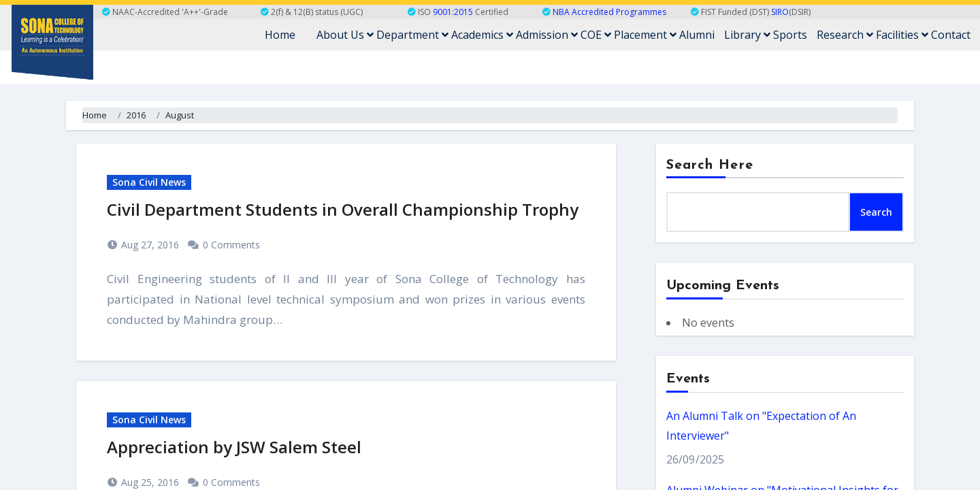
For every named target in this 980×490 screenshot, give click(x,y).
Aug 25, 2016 (149, 482)
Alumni (697, 35)
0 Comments (231, 245)
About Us (345, 35)
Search (876, 212)
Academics (482, 35)
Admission (547, 35)
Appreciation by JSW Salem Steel (234, 447)
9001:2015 (453, 12)
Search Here (710, 165)
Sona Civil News (149, 182)
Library (747, 35)
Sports (790, 35)
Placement (645, 35)
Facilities (902, 35)
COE (596, 35)
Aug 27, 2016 (149, 245)
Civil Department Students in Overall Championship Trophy (343, 209)
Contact (951, 35)
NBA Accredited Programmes (609, 12)
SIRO (780, 12)
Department (412, 35)
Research (845, 35)
